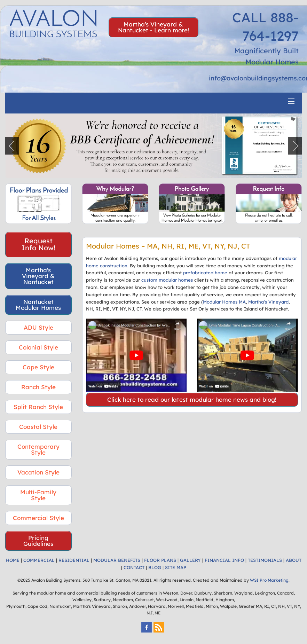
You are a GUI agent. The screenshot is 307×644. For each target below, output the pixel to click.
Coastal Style (38, 427)
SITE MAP (176, 567)
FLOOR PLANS (160, 560)
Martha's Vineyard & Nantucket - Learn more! (153, 27)
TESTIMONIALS (265, 560)
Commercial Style (38, 518)
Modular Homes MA (224, 302)
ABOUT (294, 560)
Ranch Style (38, 387)
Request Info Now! (38, 244)
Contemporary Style (38, 449)
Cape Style (38, 367)
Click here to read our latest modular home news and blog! (192, 399)
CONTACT (134, 567)
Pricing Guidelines (38, 541)
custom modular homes (167, 280)
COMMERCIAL (39, 560)
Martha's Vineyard (268, 302)
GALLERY (190, 560)
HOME (13, 560)
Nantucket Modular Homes (38, 305)
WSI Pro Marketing (269, 580)
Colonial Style (38, 347)
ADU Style (38, 327)
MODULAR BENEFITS (117, 560)
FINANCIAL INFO (224, 560)
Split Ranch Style (38, 407)
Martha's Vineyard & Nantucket (38, 276)
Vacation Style (38, 472)
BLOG (155, 567)
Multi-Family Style (38, 495)
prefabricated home (205, 273)
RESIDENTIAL (74, 560)
